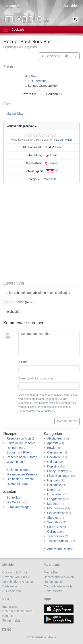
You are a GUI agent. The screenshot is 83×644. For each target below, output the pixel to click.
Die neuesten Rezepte (22, 474)
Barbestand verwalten (59, 577)
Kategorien (53, 434)
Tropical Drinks (57, 541)
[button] (75, 56)
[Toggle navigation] (41, 30)
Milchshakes (56, 508)
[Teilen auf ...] (67, 56)
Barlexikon (14, 498)
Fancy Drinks (56, 471)
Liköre (51, 490)
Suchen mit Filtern (19, 452)
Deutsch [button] (11, 6)
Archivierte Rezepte (61, 549)
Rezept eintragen (18, 484)
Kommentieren (67, 421)
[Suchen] (75, 20)
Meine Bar (51, 572)
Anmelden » (48, 411)
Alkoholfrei (54, 438)
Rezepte (10, 434)
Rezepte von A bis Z (20, 438)
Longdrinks (55, 499)
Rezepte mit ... (17, 448)
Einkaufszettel (53, 591)
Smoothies (54, 522)
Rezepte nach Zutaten (22, 457)
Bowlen (52, 448)
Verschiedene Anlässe (18, 582)
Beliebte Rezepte (18, 470)
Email (36, 378)
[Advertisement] (41, 233)
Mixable (8, 565)
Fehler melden (12, 620)
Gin (33, 76)
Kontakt (8, 616)
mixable (27, 18)
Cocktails (50, 179)
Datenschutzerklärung (17, 611)
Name (22, 361)
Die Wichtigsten (17, 502)
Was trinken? (16, 462)
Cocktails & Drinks (15, 572)
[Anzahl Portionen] (41, 94)
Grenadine (39, 81)
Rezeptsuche (53, 582)
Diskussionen (12, 591)
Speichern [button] (51, 56)
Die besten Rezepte (20, 479)
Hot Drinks (54, 485)
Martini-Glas (15, 114)
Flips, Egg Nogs (58, 476)
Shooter (53, 518)
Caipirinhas (55, 452)
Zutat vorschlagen (19, 507)
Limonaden (55, 494)
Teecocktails (56, 536)
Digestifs (53, 466)
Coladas (53, 462)
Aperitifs (53, 443)
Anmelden (71, 6)
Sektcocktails (56, 513)
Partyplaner (52, 565)
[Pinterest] (10, 630)
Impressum (10, 607)
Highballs (54, 480)
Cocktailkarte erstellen (59, 586)
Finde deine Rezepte (21, 443)
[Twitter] (5, 630)
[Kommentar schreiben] (49, 343)
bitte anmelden (63, 140)
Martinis (53, 504)
